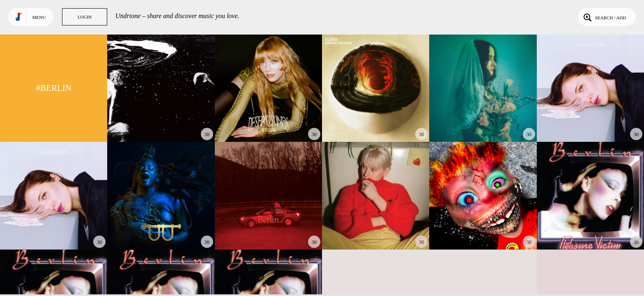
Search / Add (604, 17)
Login (85, 17)
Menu (39, 17)
